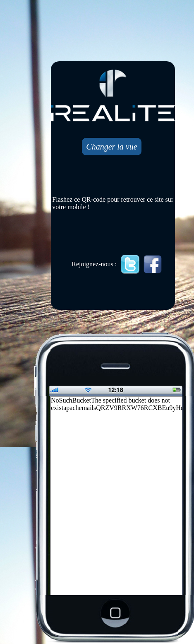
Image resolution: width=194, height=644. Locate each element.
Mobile (117, 496)
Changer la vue (111, 147)
